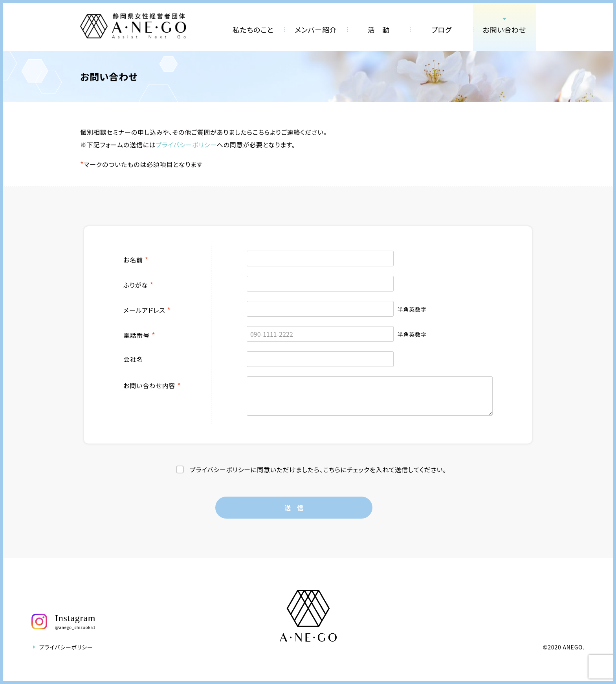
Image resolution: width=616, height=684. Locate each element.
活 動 (379, 29)
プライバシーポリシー (186, 145)
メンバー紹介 (316, 29)
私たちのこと (253, 29)
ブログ (442, 29)
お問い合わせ (505, 29)
